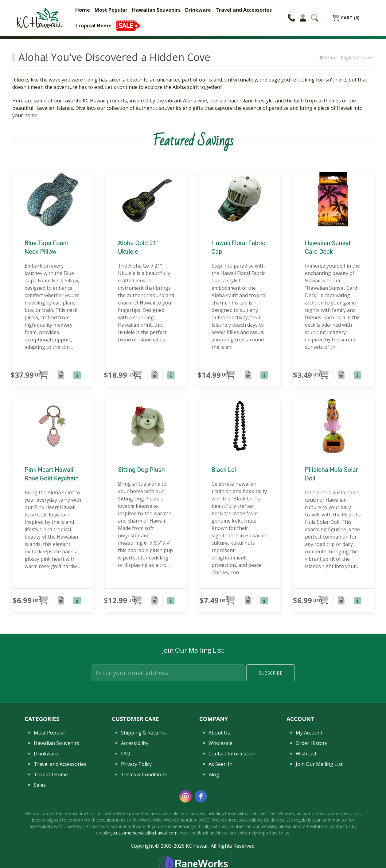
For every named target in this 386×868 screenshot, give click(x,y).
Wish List (306, 754)
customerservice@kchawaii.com (146, 833)
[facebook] (201, 796)
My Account (309, 733)
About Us (219, 733)
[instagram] (185, 796)
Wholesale (220, 743)
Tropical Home (93, 26)
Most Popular (111, 10)
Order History (312, 743)
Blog (214, 774)
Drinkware (198, 10)
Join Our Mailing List (319, 764)
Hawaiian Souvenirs (156, 10)
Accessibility (135, 743)
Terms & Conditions (144, 774)
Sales (40, 785)
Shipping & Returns (143, 733)
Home (83, 10)
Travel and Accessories (244, 10)
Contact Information (232, 754)
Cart (346, 18)
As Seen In (220, 764)
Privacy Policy (136, 764)
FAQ (126, 754)
